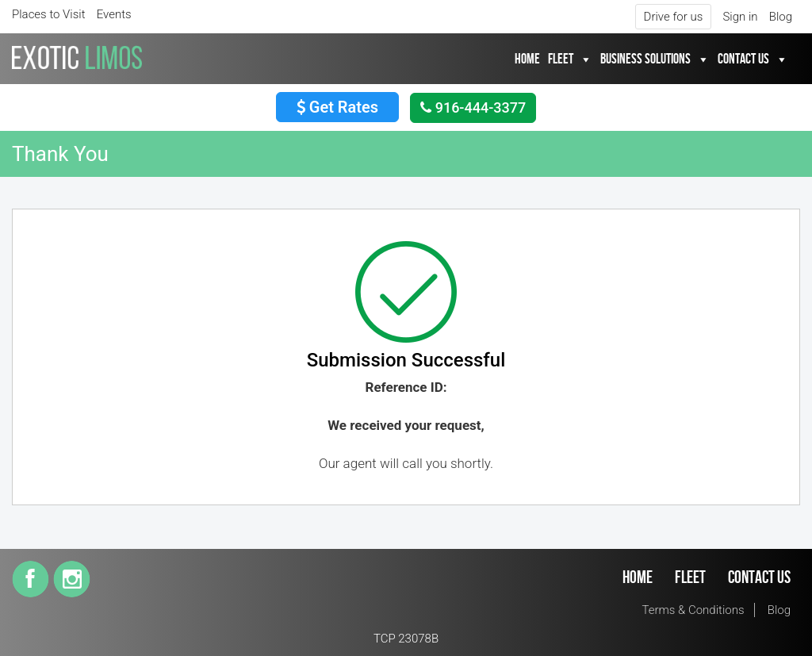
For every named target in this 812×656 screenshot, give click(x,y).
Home (527, 59)
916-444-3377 (473, 107)
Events (114, 14)
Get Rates (337, 107)
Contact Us (743, 59)
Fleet (561, 59)
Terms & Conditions (693, 610)
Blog (781, 17)
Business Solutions (645, 59)
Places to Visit (49, 14)
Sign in (740, 17)
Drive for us (674, 17)
